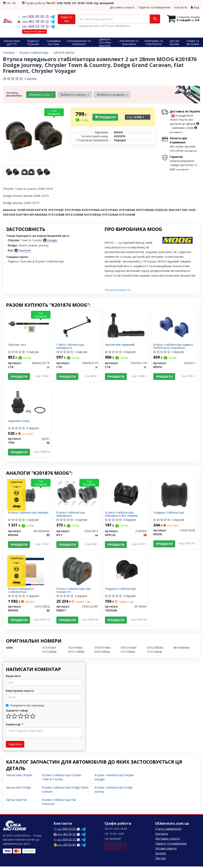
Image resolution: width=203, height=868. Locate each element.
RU (14, 3)
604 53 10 (31, 26)
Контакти (181, 7)
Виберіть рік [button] (41, 94)
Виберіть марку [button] (74, 94)
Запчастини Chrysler (19, 777)
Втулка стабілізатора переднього (71, 515)
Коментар (14, 726)
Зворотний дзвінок (34, 31)
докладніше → (177, 132)
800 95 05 (31, 16)
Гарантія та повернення (154, 7)
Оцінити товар (17, 712)
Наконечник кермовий (120, 345)
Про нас (161, 860)
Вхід (195, 7)
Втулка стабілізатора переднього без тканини (121, 515)
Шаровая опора (19, 421)
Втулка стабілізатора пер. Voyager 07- (74, 591)
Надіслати (15, 746)
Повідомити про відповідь (25, 707)
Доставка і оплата (122, 7)
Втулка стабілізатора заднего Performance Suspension (173, 346)
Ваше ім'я (13, 678)
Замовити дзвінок (116, 845)
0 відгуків (31, 79)
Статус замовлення (168, 830)
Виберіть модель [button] (112, 94)
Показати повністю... (118, 290)
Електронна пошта (20, 692)
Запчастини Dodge (18, 789)
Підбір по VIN (67, 19)
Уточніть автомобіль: (14, 94)
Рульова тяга (17, 345)
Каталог (161, 855)
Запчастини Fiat (17, 801)
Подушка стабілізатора (169, 513)
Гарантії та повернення (171, 845)
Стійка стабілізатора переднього (70, 346)
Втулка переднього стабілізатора (21, 591)
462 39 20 (31, 21)
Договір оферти (166, 850)
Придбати (105, 117)
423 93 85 (65, 846)
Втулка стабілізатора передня (28, 513)
